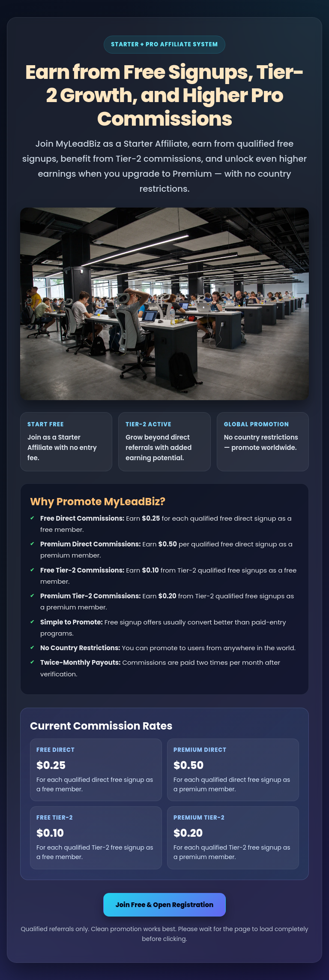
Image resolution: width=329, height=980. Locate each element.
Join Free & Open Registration (165, 905)
